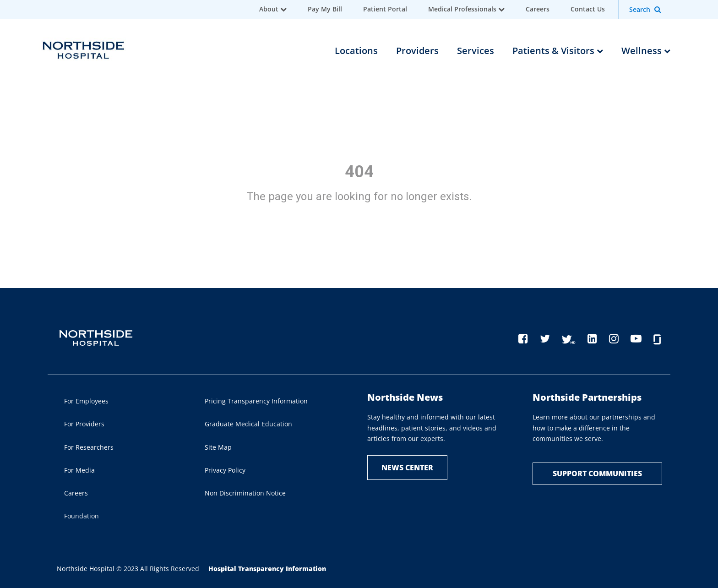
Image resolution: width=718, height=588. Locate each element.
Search (640, 9)
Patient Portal (385, 9)
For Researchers (89, 447)
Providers (417, 51)
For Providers (84, 424)
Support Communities (597, 474)
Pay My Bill (325, 9)
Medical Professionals (462, 9)
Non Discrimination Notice (245, 493)
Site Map (218, 447)
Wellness (646, 51)
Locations (356, 51)
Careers (538, 9)
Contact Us (588, 9)
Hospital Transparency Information (267, 569)
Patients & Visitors (558, 51)
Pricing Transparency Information (256, 401)
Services (476, 51)
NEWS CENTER (407, 468)
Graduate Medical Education (248, 424)
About (269, 9)
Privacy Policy (225, 470)
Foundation (82, 516)
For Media (79, 470)
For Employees (86, 401)
